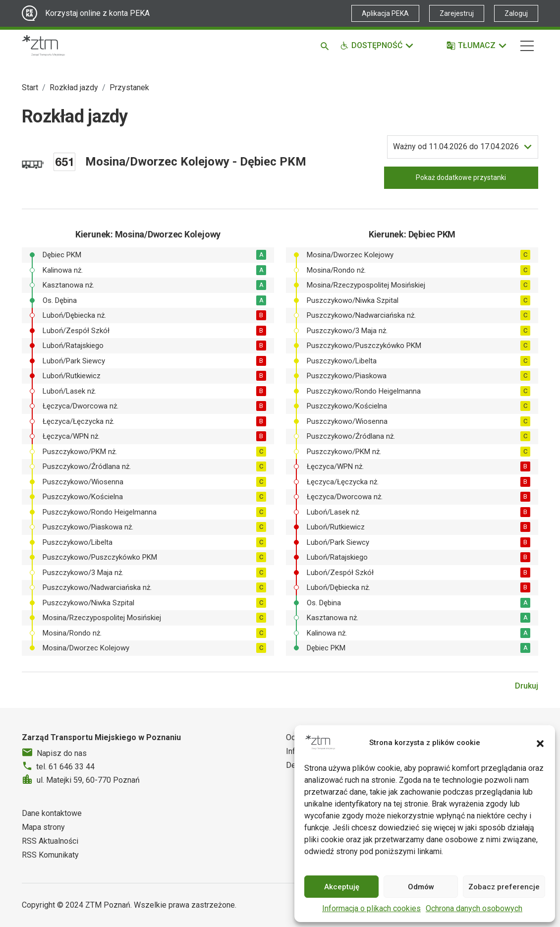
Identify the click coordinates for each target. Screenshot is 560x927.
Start (30, 87)
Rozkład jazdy (74, 87)
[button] (540, 743)
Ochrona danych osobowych (474, 908)
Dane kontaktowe (52, 813)
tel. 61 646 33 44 (65, 767)
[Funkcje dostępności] (377, 46)
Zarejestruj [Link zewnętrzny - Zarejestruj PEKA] (457, 13)
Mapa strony (43, 827)
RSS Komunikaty (50, 855)
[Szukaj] (326, 46)
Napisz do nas (62, 753)
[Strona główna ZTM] (43, 46)
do (456, 147)
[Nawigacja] (527, 46)
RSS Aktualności (50, 841)
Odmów (421, 887)
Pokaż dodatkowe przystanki (461, 177)
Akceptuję (342, 887)
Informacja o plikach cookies (371, 908)
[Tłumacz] (477, 46)
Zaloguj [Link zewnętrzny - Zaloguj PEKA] (516, 13)
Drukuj (527, 686)
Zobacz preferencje (504, 887)
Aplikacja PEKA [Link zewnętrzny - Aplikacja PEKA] (385, 13)
